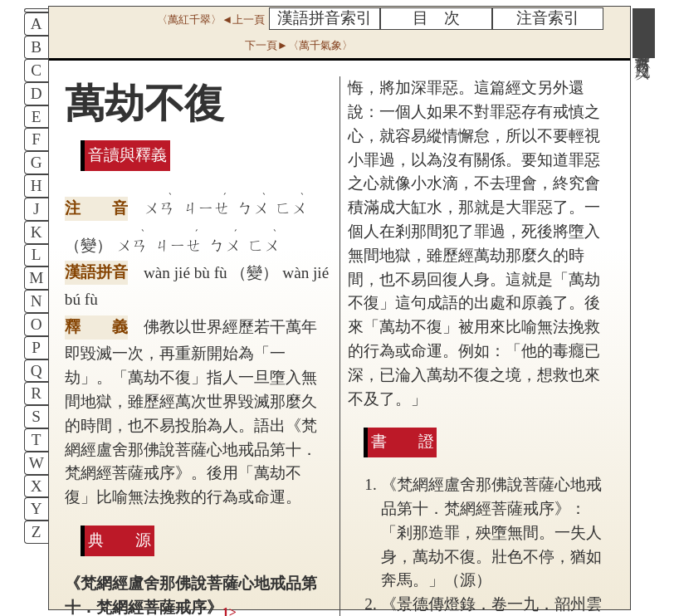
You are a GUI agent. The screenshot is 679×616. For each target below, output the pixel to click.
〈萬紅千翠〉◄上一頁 (211, 20)
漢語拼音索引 (325, 18)
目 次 (436, 18)
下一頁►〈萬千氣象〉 (299, 45)
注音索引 (548, 18)
